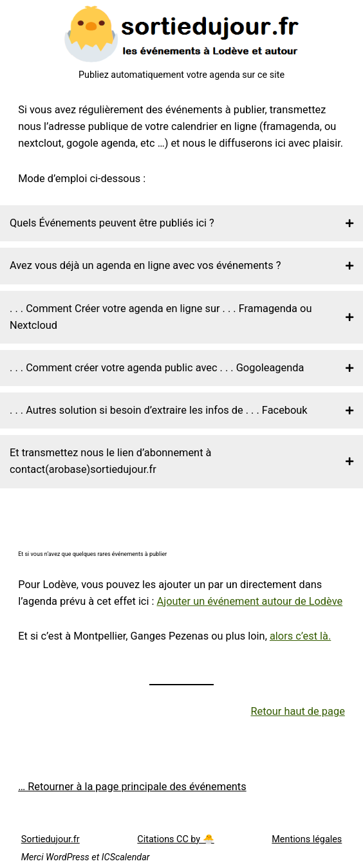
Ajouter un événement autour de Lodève (250, 601)
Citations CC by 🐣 (175, 839)
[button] (181, 223)
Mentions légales (307, 839)
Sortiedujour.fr (51, 839)
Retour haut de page (298, 711)
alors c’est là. (300, 636)
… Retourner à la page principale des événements (132, 787)
